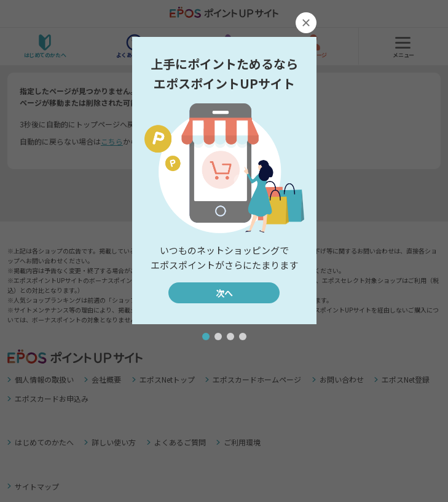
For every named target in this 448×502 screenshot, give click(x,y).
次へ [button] (224, 293)
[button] (206, 337)
